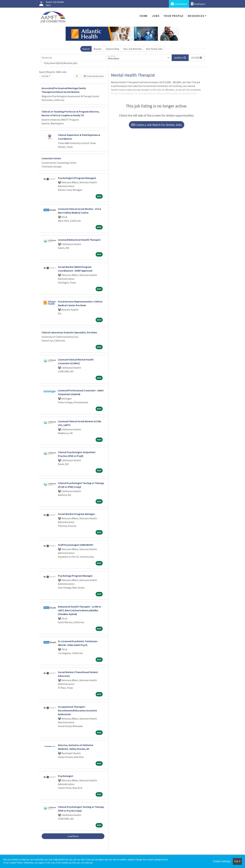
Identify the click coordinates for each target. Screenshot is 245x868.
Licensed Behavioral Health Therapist (79, 240)
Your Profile (174, 16)
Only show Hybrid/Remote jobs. (61, 63)
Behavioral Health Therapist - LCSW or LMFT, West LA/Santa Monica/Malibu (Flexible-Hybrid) (80, 610)
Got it (237, 861)
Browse (98, 49)
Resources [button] (196, 16)
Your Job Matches (133, 49)
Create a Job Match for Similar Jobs (157, 125)
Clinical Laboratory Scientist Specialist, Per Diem (69, 332)
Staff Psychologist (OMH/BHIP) (76, 545)
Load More (73, 836)
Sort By (45, 76)
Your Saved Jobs (154, 49)
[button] (197, 58)
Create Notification (94, 76)
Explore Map (112, 49)
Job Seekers (179, 4)
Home (144, 16)
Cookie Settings (222, 861)
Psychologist (66, 776)
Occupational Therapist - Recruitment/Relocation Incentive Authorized (77, 710)
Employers (198, 4)
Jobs (156, 16)
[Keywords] (73, 58)
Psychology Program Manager (75, 576)
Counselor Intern (51, 158)
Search (86, 49)
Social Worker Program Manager (76, 514)
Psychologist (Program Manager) (77, 178)
